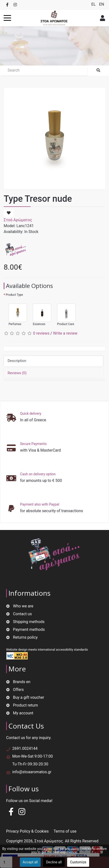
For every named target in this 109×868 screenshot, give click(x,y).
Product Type (14, 295)
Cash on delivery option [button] (38, 474)
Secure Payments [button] (33, 444)
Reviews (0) (17, 373)
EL (94, 4)
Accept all (30, 862)
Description (17, 361)
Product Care (64, 312)
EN (102, 4)
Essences (40, 312)
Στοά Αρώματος (18, 220)
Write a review (65, 333)
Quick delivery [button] (31, 413)
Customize (78, 862)
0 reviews (41, 333)
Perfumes (15, 312)
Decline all (54, 862)
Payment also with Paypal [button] (40, 504)
